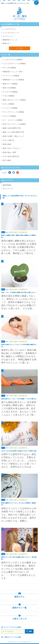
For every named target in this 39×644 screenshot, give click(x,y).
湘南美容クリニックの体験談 (13, 80)
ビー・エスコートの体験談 (13, 120)
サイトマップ (8, 189)
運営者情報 (7, 185)
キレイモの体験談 (9, 68)
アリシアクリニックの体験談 (13, 112)
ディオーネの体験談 (10, 92)
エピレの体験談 (9, 104)
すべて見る (20, 48)
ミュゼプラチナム (9, 29)
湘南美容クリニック (10, 40)
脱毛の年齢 (7, 144)
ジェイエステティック (11, 33)
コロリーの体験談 (9, 116)
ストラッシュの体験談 (11, 76)
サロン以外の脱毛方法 (11, 156)
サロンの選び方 (9, 140)
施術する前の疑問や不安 (12, 128)
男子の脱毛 (7, 160)
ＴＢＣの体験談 (9, 96)
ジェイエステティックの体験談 (14, 64)
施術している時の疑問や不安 (13, 132)
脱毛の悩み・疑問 (9, 152)
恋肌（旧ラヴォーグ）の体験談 (14, 100)
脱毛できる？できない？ (12, 148)
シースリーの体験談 (10, 108)
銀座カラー (7, 43)
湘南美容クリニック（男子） (13, 72)
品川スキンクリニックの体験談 (14, 124)
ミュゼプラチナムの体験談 (13, 60)
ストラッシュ (8, 36)
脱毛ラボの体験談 (9, 88)
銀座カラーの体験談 (10, 84)
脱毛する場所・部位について (13, 136)
